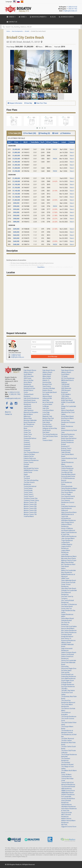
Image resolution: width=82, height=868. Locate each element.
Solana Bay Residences (69, 676)
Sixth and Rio (65, 672)
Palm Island (46, 422)
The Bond (27, 478)
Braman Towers (66, 448)
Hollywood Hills (47, 398)
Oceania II (27, 442)
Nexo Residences (67, 572)
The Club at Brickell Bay (31, 480)
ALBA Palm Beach (67, 400)
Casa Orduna (47, 386)
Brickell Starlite (66, 450)
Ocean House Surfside (68, 582)
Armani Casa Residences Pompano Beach (68, 422)
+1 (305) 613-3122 (72, 7)
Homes (45, 367)
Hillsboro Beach (29, 372)
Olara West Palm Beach (69, 588)
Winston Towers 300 (30, 506)
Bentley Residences (67, 440)
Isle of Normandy (48, 402)
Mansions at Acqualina (31, 412)
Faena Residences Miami (69, 488)
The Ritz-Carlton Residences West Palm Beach (68, 743)
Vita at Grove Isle (67, 813)
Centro (26, 392)
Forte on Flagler (66, 494)
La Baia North (65, 542)
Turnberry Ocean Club (31, 498)
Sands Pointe (28, 472)
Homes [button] (23, 17)
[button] (74, 52)
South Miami (28, 374)
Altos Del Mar (47, 378)
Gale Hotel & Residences (31, 398)
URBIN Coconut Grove (68, 791)
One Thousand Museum (31, 452)
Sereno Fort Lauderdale (69, 660)
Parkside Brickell (66, 620)
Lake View (46, 408)
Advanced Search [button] (66, 17)
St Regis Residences (68, 684)
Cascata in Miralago (49, 388)
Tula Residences (66, 777)
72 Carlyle (64, 376)
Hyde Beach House (30, 400)
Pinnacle (26, 464)
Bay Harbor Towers (67, 436)
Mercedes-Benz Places (69, 558)
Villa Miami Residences (68, 807)
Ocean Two (27, 432)
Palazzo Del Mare (29, 454)
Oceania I (27, 440)
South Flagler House (68, 680)
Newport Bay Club (48, 418)
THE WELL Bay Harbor (68, 690)
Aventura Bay (47, 382)
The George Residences (50, 434)
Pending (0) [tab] (44, 133)
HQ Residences (66, 518)
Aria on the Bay (29, 380)
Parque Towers (29, 462)
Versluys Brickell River (68, 799)
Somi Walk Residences (68, 678)
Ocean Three (28, 434)
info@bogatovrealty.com (70, 11)
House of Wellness (67, 528)
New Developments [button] (38, 17)
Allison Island (47, 376)
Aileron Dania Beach (68, 410)
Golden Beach (47, 374)
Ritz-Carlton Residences (69, 630)
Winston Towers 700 (30, 514)
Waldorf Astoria (66, 819)
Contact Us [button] (12, 22)
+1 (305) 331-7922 (72, 9)
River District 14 (66, 638)
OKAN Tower (65, 578)
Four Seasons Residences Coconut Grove (68, 502)
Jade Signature (29, 410)
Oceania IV (27, 446)
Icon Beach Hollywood (68, 530)
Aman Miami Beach (67, 416)
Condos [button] (11, 17)
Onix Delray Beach (67, 606)
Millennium (27, 416)
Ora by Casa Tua (66, 608)
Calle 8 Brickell (66, 452)
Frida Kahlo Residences (69, 506)
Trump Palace (28, 488)
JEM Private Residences (69, 536)
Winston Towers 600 (30, 512)
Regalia (26, 466)
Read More (41, 267)
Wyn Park (64, 825)
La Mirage (46, 406)
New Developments (68, 367)
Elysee (63, 484)
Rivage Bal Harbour (67, 636)
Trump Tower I (28, 492)
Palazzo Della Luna (30, 458)
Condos (26, 367)
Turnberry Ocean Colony (31, 500)
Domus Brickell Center (68, 476)
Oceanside (27, 450)
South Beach (47, 430)
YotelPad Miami (29, 516)
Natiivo (63, 568)
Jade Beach (27, 406)
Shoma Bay (65, 666)
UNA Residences (66, 789)
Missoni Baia (28, 418)
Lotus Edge (46, 412)
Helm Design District (68, 522)
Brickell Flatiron (28, 390)
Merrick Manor (28, 414)
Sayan (26, 474)
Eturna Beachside (67, 486)
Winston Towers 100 (30, 502)
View (72, 149)
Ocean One (27, 430)
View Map (28, 103)
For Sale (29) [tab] (14, 133)
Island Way (46, 400)
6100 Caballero (66, 394)
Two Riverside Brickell (68, 787)
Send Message (53, 357)
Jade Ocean (28, 408)
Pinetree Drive (47, 424)
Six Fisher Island (66, 670)
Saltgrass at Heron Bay (50, 428)
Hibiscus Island (47, 396)
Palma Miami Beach (68, 618)
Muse (25, 428)
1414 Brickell (65, 386)
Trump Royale (28, 490)
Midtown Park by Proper (69, 560)
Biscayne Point (47, 384)
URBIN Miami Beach (67, 793)
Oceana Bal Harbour (30, 438)
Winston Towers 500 (30, 510)
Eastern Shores (47, 390)
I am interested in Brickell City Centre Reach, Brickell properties (64, 347)
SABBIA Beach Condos (31, 470)
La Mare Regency (67, 544)
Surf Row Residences (68, 686)
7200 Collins (65, 396)
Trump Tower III (29, 496)
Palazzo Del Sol (29, 456)
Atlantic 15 (46, 380)
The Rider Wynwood (68, 739)
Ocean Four (27, 436)
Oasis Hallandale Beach (69, 580)
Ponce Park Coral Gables (69, 626)
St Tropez (27, 476)
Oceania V (27, 448)
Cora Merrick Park (67, 472)
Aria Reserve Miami (67, 418)
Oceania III (27, 444)
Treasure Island (47, 440)
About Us (8, 412)
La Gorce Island (47, 404)
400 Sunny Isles (29, 376)
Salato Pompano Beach (69, 652)
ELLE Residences (67, 482)
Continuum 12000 (67, 470)
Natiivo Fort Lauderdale (69, 570)
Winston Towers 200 (30, 504)
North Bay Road (47, 420)
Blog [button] (53, 17)
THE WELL (64, 688)
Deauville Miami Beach (68, 474)
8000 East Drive (66, 398)
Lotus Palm (46, 414)
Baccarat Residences (68, 434)
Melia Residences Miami (69, 556)
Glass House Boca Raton (69, 512)
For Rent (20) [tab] (29, 133)
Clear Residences (67, 466)
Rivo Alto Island (47, 426)
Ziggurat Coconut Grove (69, 827)
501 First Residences (68, 378)
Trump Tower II (28, 494)
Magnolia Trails (47, 416)
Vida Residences (66, 805)
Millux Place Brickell (67, 562)
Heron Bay (46, 394)
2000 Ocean (28, 378)
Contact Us (8, 414)
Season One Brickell (68, 654)
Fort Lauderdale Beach (50, 392)
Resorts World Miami (68, 628)
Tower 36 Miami (66, 775)
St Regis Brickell (66, 682)
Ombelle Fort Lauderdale (69, 590)
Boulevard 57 (65, 446)
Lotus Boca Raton (48, 410)
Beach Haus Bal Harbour (69, 438)
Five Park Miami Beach (68, 490)
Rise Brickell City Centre (31, 468)
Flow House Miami (67, 492)
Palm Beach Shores (30, 370)
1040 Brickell (65, 384)
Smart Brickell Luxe (67, 674)
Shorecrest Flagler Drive (69, 668)
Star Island (46, 432)
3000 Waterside (66, 388)
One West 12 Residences (69, 604)
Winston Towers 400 (30, 508)
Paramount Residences (31, 460)
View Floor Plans (41, 103)
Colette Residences (67, 468)
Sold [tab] (55, 133)
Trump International (30, 486)
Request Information (15, 103)
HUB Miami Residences (69, 520)
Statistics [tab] (65, 133)
